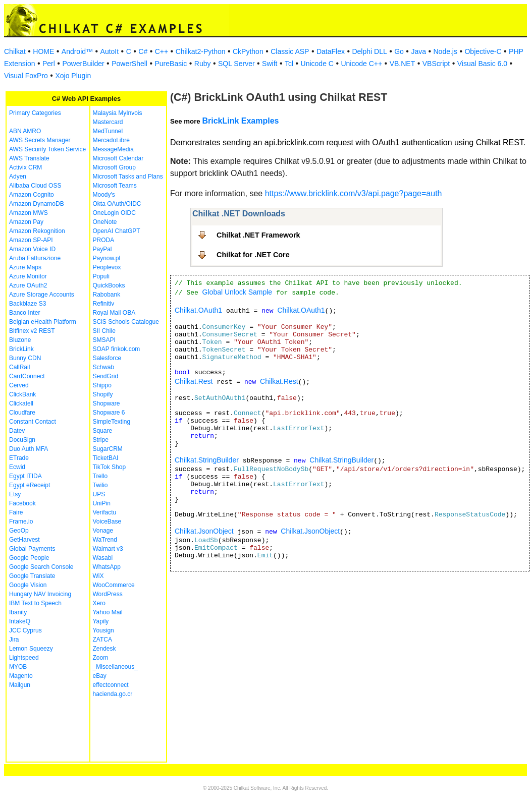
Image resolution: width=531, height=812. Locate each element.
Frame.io (21, 521)
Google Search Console (41, 567)
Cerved (19, 385)
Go (399, 51)
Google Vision (28, 585)
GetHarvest (24, 540)
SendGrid (106, 376)
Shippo (102, 385)
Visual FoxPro (26, 76)
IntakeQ (20, 621)
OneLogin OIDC (114, 213)
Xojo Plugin (73, 76)
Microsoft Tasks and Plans (128, 177)
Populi (101, 276)
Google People (29, 558)
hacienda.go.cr (113, 694)
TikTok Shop (110, 467)
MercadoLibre (111, 140)
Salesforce (107, 358)
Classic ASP (290, 51)
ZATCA (102, 640)
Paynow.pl (107, 258)
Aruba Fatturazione (35, 258)
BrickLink (21, 349)
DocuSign (22, 440)
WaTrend (105, 540)
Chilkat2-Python (201, 51)
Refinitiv (104, 304)
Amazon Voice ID (32, 249)
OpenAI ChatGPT (117, 231)
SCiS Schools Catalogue (126, 322)
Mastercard (108, 122)
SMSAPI (104, 340)
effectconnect (111, 685)
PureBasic (171, 64)
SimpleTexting (112, 422)
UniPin (102, 503)
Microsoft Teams (115, 186)
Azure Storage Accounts (42, 295)
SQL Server (236, 64)
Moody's (104, 195)
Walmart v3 (108, 549)
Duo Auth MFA (29, 449)
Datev (17, 431)
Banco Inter (24, 313)
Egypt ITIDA (25, 476)
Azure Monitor (28, 276)
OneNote (105, 222)
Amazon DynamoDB (37, 204)
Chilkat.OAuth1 (198, 310)
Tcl (289, 64)
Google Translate (32, 576)
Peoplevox (107, 267)
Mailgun (20, 685)
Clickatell (21, 403)
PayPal (102, 249)
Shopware (107, 403)
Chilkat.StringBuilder (207, 460)
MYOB (18, 667)
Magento (21, 676)
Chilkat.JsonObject (204, 531)
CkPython (248, 51)
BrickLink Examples (240, 121)
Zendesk (104, 649)
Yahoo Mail (108, 612)
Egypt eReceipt (30, 485)
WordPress (108, 594)
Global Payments (32, 549)
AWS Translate (29, 158)
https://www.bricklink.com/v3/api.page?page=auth (354, 193)
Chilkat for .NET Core (253, 255)
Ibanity (18, 612)
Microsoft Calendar (118, 158)
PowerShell (129, 64)
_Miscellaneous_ (115, 667)
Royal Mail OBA (114, 313)
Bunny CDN (25, 358)
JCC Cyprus (25, 630)
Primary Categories (35, 113)
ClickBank (22, 394)
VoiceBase (107, 521)
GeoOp (19, 531)
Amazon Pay (26, 222)
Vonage (103, 531)
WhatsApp (107, 567)
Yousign (103, 630)
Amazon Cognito (32, 195)
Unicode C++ (361, 64)
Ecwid (17, 467)
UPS (99, 494)
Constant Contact (33, 422)
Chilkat (15, 51)
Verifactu (105, 512)
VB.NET (403, 64)
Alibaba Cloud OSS (35, 186)
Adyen (18, 177)
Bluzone (20, 340)
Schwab (104, 367)
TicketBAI (106, 458)
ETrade (19, 458)
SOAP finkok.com (117, 349)
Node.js (445, 51)
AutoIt (110, 51)
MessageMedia (113, 149)
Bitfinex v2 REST (32, 331)
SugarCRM (108, 449)
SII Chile (104, 331)
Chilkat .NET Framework (258, 235)
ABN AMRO (25, 131)
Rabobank (107, 295)
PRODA (104, 240)
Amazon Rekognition (37, 231)
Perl (49, 64)
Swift (270, 64)
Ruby (203, 64)
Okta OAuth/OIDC (117, 204)
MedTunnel (108, 131)
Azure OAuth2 (28, 285)
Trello (100, 476)
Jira (14, 640)
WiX (98, 576)
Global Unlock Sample (237, 292)
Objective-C (483, 51)
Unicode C (317, 64)
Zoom (101, 658)
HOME (43, 51)
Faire (16, 512)
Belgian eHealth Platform (43, 322)
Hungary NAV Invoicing (40, 594)
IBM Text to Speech (35, 603)
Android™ (77, 51)
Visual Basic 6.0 (482, 64)
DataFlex (331, 51)
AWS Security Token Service (47, 149)
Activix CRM (25, 167)
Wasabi (103, 558)
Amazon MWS (29, 213)
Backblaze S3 (28, 304)
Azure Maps (25, 267)
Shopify (103, 394)
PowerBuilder (83, 64)
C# (143, 51)
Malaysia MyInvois (118, 113)
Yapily (101, 621)
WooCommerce (114, 585)
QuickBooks (109, 285)
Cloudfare (22, 413)
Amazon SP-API (31, 240)
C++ (162, 51)
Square (103, 431)
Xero (99, 603)
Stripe (101, 440)
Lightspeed (24, 658)
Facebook (22, 503)
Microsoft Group (114, 167)
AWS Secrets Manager (40, 140)
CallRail (19, 367)
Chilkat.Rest (194, 381)
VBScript (436, 64)
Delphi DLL (369, 51)
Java (418, 51)
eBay (100, 676)
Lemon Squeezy (31, 649)
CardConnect (27, 376)
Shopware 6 (109, 413)
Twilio (100, 485)
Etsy (15, 494)
